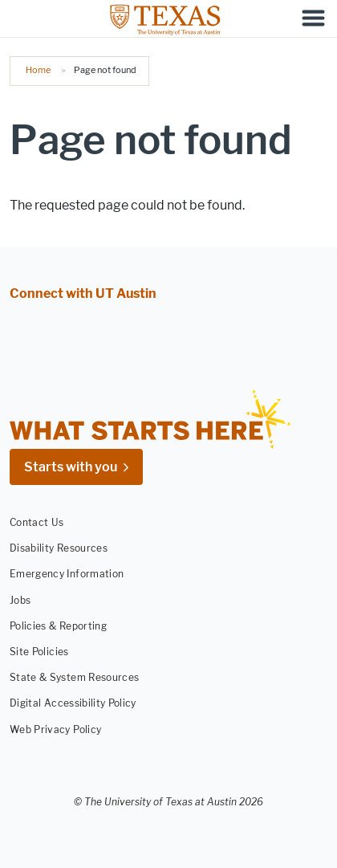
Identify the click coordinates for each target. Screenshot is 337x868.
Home (38, 70)
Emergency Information (67, 574)
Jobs (20, 600)
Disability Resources (59, 548)
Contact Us (37, 522)
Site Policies (39, 652)
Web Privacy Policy (55, 729)
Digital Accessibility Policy (73, 703)
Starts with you (71, 467)
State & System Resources (74, 677)
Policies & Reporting (58, 626)
